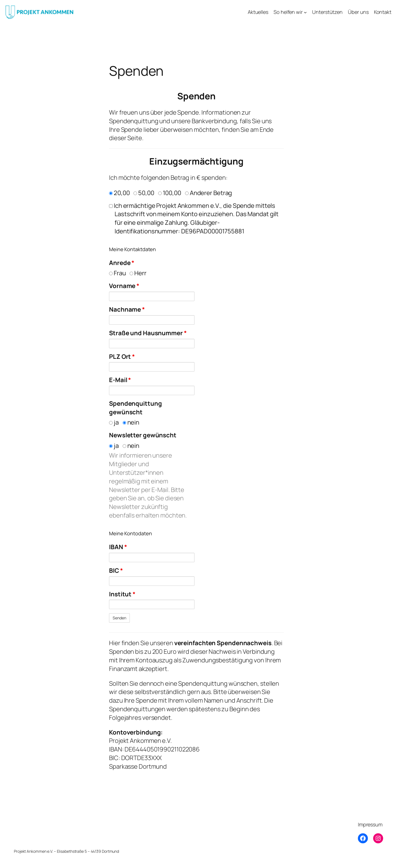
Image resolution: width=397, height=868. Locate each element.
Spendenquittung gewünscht (136, 408)
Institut (122, 594)
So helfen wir (288, 12)
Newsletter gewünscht (143, 435)
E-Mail (120, 380)
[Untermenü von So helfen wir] (305, 12)
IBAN (118, 547)
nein (131, 422)
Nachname (127, 309)
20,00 (119, 193)
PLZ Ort (122, 357)
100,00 (170, 193)
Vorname (124, 286)
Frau (117, 273)
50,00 (144, 193)
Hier (115, 643)
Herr (138, 273)
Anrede (122, 263)
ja (114, 422)
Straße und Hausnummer (148, 333)
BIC (116, 571)
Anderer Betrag (209, 193)
